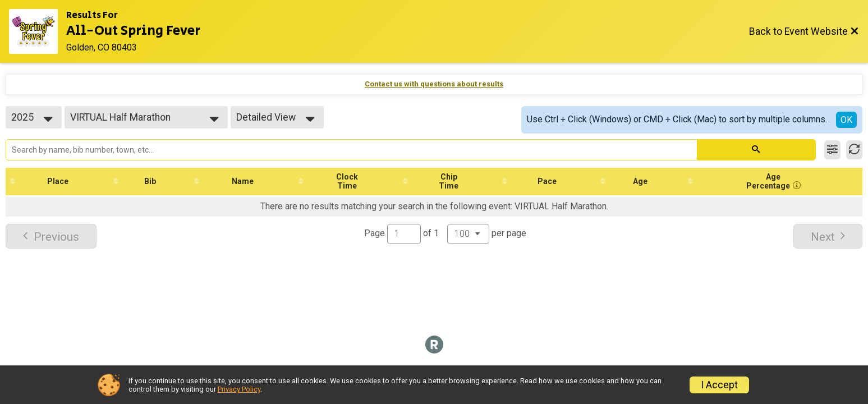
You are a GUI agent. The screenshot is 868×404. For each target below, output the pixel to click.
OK (846, 120)
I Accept (719, 385)
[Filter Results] (832, 150)
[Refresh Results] (854, 150)
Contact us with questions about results (434, 84)
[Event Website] (38, 31)
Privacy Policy (239, 389)
